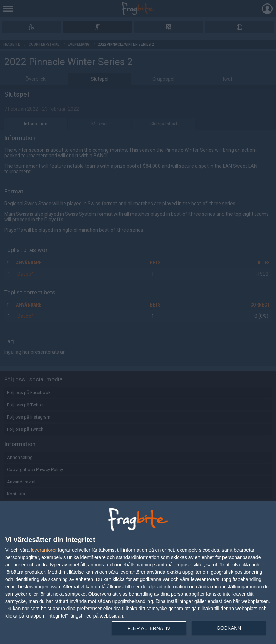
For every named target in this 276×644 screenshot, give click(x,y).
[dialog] (138, 573)
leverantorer (44, 550)
